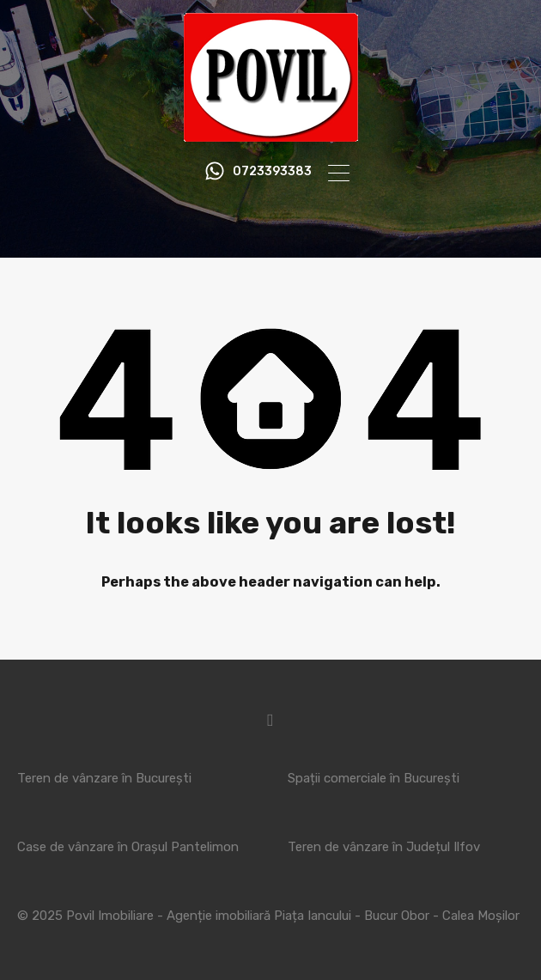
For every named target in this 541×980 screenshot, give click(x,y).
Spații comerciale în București (374, 778)
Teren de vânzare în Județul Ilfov (384, 847)
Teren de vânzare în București (104, 778)
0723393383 (272, 172)
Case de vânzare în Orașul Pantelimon (128, 847)
